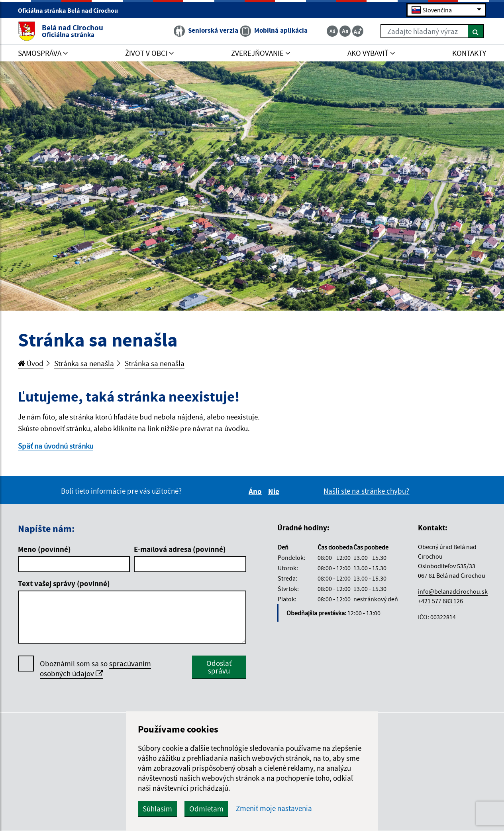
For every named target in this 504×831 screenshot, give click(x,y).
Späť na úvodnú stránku (56, 446)
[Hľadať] (476, 31)
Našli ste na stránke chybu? (366, 491)
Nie (275, 491)
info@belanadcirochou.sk (453, 591)
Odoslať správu (219, 667)
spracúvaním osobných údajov (95, 669)
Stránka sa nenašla (84, 363)
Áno (256, 491)
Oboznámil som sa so (95, 669)
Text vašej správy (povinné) (64, 583)
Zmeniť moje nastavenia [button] (274, 808)
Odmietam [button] (206, 809)
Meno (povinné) (44, 549)
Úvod (31, 363)
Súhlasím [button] (157, 809)
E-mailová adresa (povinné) (180, 549)
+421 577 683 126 (440, 601)
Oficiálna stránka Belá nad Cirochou (71, 10)
